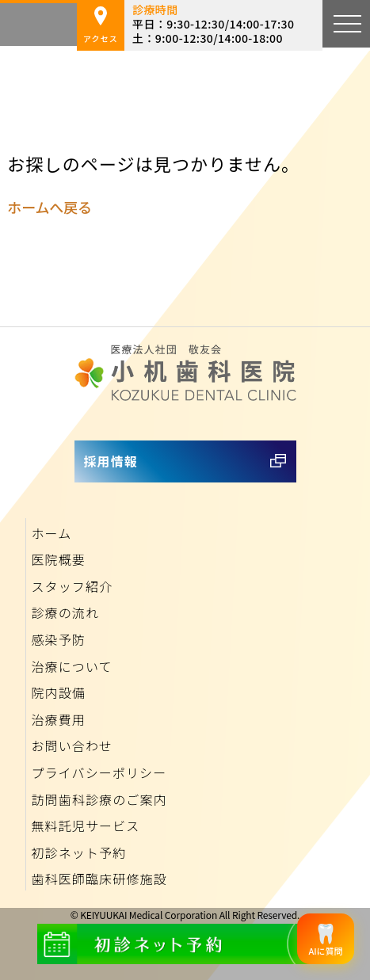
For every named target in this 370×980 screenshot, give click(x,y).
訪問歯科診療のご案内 (99, 799)
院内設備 (58, 692)
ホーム (51, 533)
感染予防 (58, 639)
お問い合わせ (72, 745)
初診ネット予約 (78, 852)
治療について (71, 666)
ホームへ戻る (49, 207)
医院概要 (58, 559)
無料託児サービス (85, 826)
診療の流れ (65, 612)
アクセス (101, 25)
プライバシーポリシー (99, 772)
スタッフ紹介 (72, 586)
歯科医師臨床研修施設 (99, 879)
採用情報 (111, 461)
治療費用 (58, 719)
